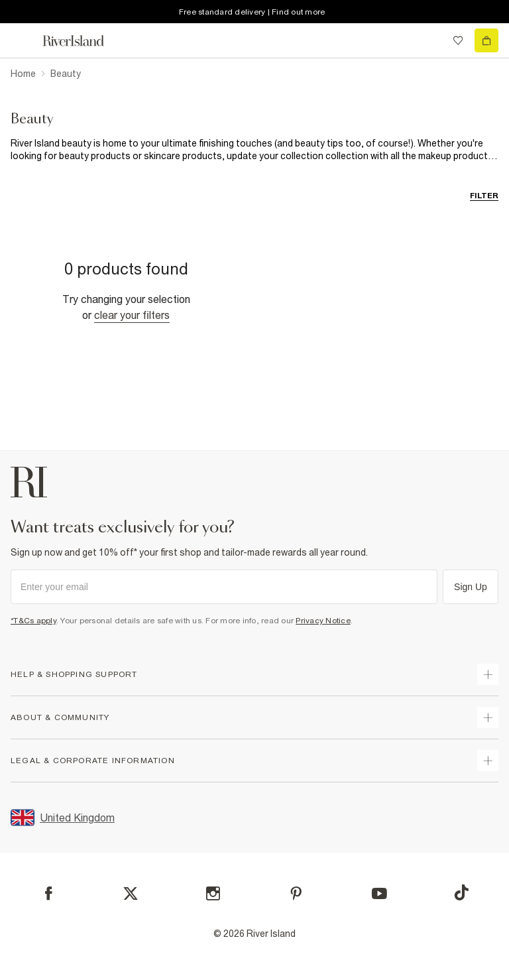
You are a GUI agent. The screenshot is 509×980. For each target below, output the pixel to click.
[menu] (23, 40)
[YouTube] (379, 893)
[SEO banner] (254, 150)
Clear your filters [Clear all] (132, 315)
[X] (131, 894)
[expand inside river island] (488, 761)
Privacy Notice (323, 621)
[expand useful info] (488, 717)
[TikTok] (461, 892)
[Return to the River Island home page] (82, 41)
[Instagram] (213, 893)
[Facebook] (49, 893)
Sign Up (471, 587)
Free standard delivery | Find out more (252, 12)
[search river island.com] (431, 40)
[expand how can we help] (488, 674)
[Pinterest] (296, 893)
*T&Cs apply (33, 621)
